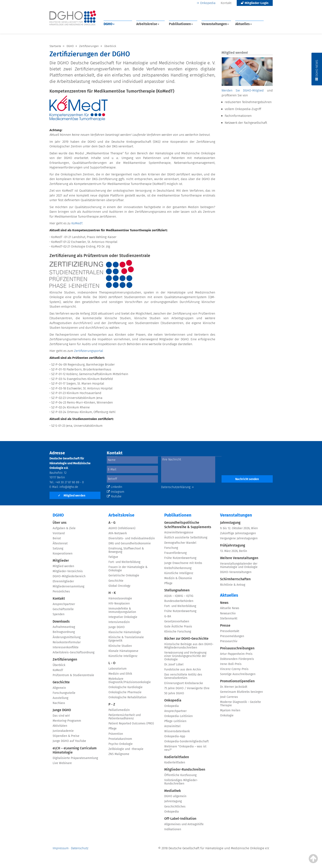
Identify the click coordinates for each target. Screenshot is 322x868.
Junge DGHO (62, 710)
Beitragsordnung (64, 632)
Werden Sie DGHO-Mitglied (243, 90)
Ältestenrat (60, 543)
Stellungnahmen (177, 590)
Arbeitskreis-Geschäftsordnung (73, 652)
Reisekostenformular (67, 642)
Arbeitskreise (148, 24)
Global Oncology (119, 586)
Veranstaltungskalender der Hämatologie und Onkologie (239, 565)
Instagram (116, 492)
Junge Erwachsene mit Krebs (183, 563)
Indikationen (173, 829)
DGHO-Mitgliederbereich (69, 576)
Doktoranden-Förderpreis (237, 659)
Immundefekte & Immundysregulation (122, 610)
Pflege (113, 729)
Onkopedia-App (175, 736)
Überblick (59, 665)
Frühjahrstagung (233, 545)
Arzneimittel (172, 726)
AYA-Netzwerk (118, 533)
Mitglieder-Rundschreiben (185, 769)
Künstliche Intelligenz (123, 656)
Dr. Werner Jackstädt (234, 687)
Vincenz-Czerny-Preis (234, 669)
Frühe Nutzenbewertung (180, 558)
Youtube (114, 496)
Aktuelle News (230, 608)
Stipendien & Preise (66, 736)
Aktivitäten (60, 726)
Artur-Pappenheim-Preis (236, 654)
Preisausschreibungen (237, 648)
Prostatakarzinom (120, 739)
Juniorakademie (63, 731)
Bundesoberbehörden (179, 601)
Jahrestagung (173, 801)
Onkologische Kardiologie (126, 687)
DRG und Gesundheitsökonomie (130, 543)
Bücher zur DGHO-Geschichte (186, 639)
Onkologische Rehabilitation (127, 697)
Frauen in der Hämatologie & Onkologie (128, 569)
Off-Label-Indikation (180, 819)
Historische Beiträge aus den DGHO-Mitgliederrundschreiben (189, 646)
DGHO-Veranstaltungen (236, 572)
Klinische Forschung (178, 632)
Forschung (171, 548)
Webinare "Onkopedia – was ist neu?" (185, 748)
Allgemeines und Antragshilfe (184, 824)
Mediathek (173, 791)
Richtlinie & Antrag (233, 585)
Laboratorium (118, 669)
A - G (112, 523)
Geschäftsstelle (63, 609)
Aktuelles (244, 24)
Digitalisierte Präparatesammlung (75, 758)
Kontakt (226, 3)
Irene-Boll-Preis (231, 664)
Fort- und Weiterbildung (124, 562)
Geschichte (61, 682)
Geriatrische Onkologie (124, 575)
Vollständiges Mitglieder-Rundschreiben (181, 782)
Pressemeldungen (232, 636)
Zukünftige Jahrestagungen (238, 533)
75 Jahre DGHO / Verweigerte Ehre (187, 688)
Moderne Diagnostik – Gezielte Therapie (240, 704)
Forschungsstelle (64, 693)
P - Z (112, 704)
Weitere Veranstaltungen (239, 558)
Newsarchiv (228, 613)
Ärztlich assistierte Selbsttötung (186, 538)
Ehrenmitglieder (63, 581)
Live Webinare (62, 763)
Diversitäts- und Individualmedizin (132, 538)
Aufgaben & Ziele (64, 528)
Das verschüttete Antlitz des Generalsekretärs (183, 676)
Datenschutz (80, 848)
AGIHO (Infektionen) (122, 528)
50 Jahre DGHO (174, 693)
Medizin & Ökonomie (178, 578)
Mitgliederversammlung (68, 586)
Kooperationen (63, 554)
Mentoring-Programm (67, 721)
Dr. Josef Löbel (174, 664)
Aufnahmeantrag (64, 627)
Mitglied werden (72, 496)
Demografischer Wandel (180, 543)
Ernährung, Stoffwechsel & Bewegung (126, 550)
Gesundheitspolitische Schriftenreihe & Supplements (188, 525)
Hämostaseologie (120, 598)
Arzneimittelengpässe (179, 532)
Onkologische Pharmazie (125, 692)
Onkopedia (208, 3)
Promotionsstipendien (237, 681)
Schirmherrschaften (235, 579)
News (224, 603)
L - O (112, 663)
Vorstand (59, 533)
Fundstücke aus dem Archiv (183, 670)
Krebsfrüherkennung (178, 568)
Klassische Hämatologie (125, 632)
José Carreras (229, 697)
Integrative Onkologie (123, 617)
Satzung (58, 548)
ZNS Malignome (119, 754)
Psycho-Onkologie (121, 744)
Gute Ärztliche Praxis (178, 626)
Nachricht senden (247, 479)
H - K (112, 593)
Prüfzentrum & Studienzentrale (73, 675)
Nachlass (59, 703)
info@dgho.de (69, 487)
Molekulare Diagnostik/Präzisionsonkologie (130, 680)
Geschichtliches (175, 807)
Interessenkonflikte (66, 647)
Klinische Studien (120, 646)
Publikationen (181, 24)
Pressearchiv (229, 641)
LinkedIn (114, 487)
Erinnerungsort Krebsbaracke (184, 683)
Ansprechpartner (64, 604)
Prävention (116, 734)
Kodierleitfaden (177, 757)
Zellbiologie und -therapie (126, 749)
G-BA (168, 616)
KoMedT (77, 223)
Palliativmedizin (119, 710)
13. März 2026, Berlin (234, 551)
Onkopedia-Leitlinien (178, 716)
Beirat (57, 538)
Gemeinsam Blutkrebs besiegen (241, 692)
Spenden (59, 614)
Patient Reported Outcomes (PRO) (131, 723)
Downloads (61, 621)
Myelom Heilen (230, 710)
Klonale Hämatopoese (123, 651)
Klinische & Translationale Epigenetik (126, 639)
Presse (225, 625)
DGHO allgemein (175, 796)
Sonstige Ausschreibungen (238, 674)
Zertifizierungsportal (89, 351)
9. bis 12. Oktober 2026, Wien (239, 528)
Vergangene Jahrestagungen (239, 538)
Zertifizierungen (65, 659)
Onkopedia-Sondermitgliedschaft (186, 741)
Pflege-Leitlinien (175, 721)
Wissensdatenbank (177, 731)
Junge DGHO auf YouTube (69, 741)
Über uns (60, 523)
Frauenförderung (175, 553)
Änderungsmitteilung (67, 637)
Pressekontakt (230, 631)
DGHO (109, 24)
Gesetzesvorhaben (177, 621)
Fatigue (113, 557)
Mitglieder (61, 560)
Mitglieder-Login (255, 3)
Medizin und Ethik (120, 674)
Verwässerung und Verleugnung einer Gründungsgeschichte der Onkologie (185, 656)
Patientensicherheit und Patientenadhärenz (125, 717)
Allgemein (59, 688)
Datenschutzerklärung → (178, 487)
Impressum (61, 848)
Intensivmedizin (119, 622)
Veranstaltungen (215, 24)
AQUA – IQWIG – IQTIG (179, 596)
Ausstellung (60, 698)
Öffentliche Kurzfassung (180, 775)
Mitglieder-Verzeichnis (68, 571)
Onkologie (227, 715)
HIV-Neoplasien (119, 604)
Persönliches (61, 591)
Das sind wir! (61, 716)
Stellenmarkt (229, 618)
